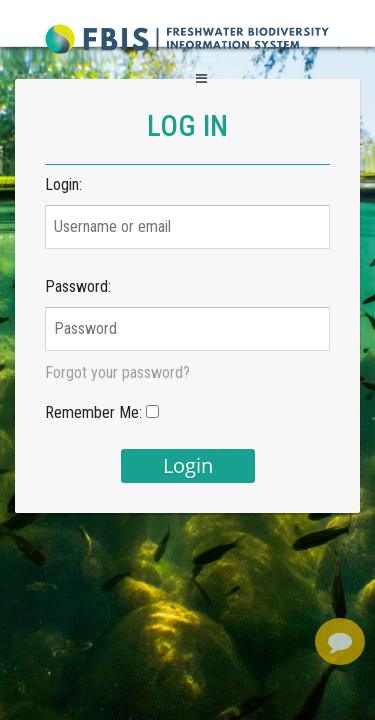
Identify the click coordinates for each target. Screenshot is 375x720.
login (188, 465)
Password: (78, 286)
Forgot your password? (117, 372)
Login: (63, 184)
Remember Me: (93, 412)
